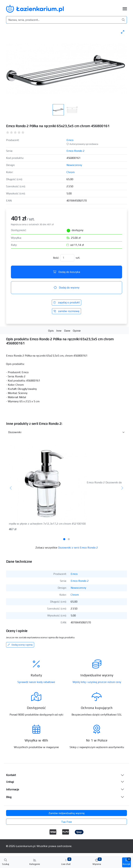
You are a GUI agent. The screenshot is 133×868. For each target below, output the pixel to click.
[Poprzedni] (11, 488)
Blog (9, 797)
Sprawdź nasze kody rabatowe (36, 682)
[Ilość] (67, 258)
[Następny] (122, 488)
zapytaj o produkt (66, 302)
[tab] (64, 539)
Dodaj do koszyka (67, 272)
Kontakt (11, 775)
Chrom (71, 172)
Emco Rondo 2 (76, 151)
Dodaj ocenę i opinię (20, 645)
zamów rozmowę (66, 311)
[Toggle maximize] (123, 32)
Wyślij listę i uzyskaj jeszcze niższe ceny (97, 682)
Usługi (10, 782)
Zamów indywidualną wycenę (67, 813)
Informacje (13, 789)
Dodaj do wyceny (66, 288)
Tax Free (66, 822)
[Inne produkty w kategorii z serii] (66, 432)
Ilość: (56, 258)
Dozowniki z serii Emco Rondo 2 (78, 548)
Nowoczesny (74, 165)
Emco (70, 140)
